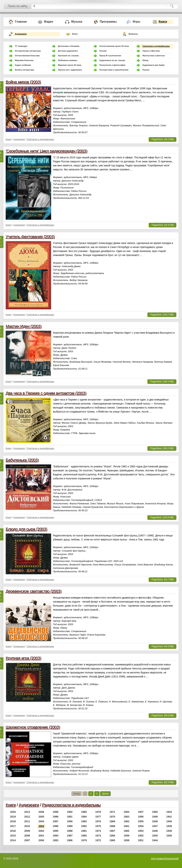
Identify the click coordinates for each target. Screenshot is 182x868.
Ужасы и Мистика (151, 51)
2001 (41, 836)
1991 (70, 817)
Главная (21, 22)
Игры (136, 22)
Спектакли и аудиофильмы (156, 46)
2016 (13, 831)
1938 (169, 831)
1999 (55, 812)
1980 (84, 836)
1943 (169, 812)
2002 (41, 831)
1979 (84, 840)
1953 (141, 831)
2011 (27, 821)
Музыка (77, 22)
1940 (169, 821)
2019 (13, 817)
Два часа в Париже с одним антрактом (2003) (46, 393)
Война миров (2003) (23, 82)
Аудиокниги (21, 34)
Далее (105, 794)
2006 (41, 812)
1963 (126, 817)
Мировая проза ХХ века (70, 65)
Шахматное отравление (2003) (33, 727)
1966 (112, 836)
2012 (27, 817)
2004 (41, 821)
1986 (70, 840)
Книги (163, 22)
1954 (141, 826)
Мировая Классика (24, 60)
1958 (126, 840)
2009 (27, 831)
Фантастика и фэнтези (154, 56)
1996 (55, 826)
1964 (126, 812)
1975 (98, 826)
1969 (112, 821)
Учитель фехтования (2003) (30, 237)
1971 (112, 812)
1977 (98, 817)
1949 (155, 817)
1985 (84, 812)
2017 (13, 826)
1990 (70, 821)
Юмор (145, 60)
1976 (98, 821)
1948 (155, 821)
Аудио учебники (23, 65)
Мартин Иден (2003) (24, 326)
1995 (55, 831)
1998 (55, 817)
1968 (112, 826)
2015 (13, 836)
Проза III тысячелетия (110, 56)
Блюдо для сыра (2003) (26, 529)
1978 (98, 812)
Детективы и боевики (69, 46)
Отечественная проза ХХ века (114, 46)
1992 (70, 812)
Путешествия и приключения (114, 70)
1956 (141, 817)
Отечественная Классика (27, 56)
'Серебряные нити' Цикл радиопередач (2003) (47, 151)
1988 (70, 831)
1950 (155, 812)
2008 (27, 836)
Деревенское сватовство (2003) (34, 591)
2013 (27, 812)
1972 (98, 840)
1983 (84, 821)
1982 (84, 826)
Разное (146, 70)
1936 (169, 836)
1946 (155, 831)
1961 (126, 826)
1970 (112, 817)
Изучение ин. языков (68, 56)
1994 (55, 836)
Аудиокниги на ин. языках (112, 60)
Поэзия (103, 51)
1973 (98, 836)
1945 (155, 836)
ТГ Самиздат (21, 46)
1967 (112, 831)
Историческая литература (28, 51)
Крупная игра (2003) (23, 658)
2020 (13, 812)
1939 (169, 826)
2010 (27, 826)
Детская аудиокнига (68, 51)
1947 (155, 826)
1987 (70, 836)
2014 (13, 840)
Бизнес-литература (24, 70)
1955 (141, 821)
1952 (141, 836)
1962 (126, 821)
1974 (98, 831)
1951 (141, 840)
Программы (108, 22)
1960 (126, 831)
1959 (126, 836)
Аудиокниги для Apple (153, 65)
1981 (84, 831)
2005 (41, 817)
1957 (141, 812)
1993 (55, 840)
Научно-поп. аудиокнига (70, 70)
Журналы (133, 34)
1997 (55, 821)
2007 (27, 840)
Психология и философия (112, 65)
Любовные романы (68, 60)
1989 (70, 826)
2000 (41, 840)
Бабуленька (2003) (22, 460)
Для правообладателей (165, 859)
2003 (41, 826)
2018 (13, 821)
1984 (84, 817)
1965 (112, 840)
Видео (49, 22)
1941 (169, 817)
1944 (155, 840)
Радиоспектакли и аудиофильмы (71, 805)
